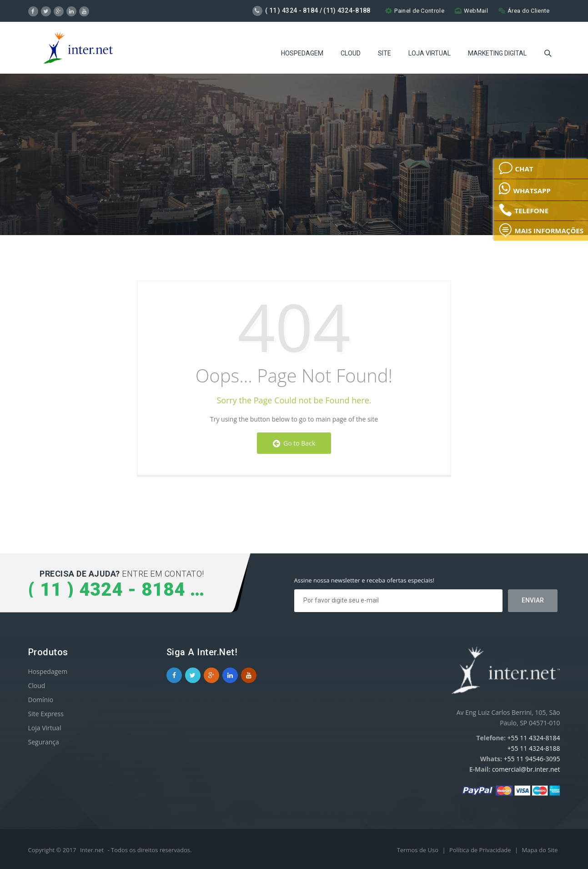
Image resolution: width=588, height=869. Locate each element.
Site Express (46, 714)
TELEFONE (523, 210)
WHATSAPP (524, 188)
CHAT (516, 168)
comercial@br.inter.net (526, 769)
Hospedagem (302, 52)
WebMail (471, 11)
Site (384, 52)
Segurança (44, 742)
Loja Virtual (430, 52)
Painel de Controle (415, 11)
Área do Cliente (524, 11)
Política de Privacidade (481, 850)
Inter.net (92, 850)
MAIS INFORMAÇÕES (541, 230)
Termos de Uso (419, 850)
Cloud (351, 52)
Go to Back (294, 443)
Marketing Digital (497, 52)
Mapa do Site (540, 850)
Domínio (41, 700)
